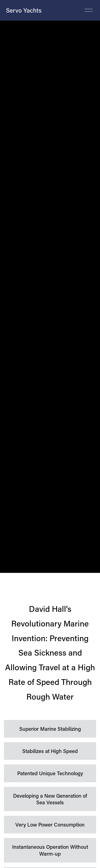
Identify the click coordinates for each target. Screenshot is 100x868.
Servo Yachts (24, 10)
